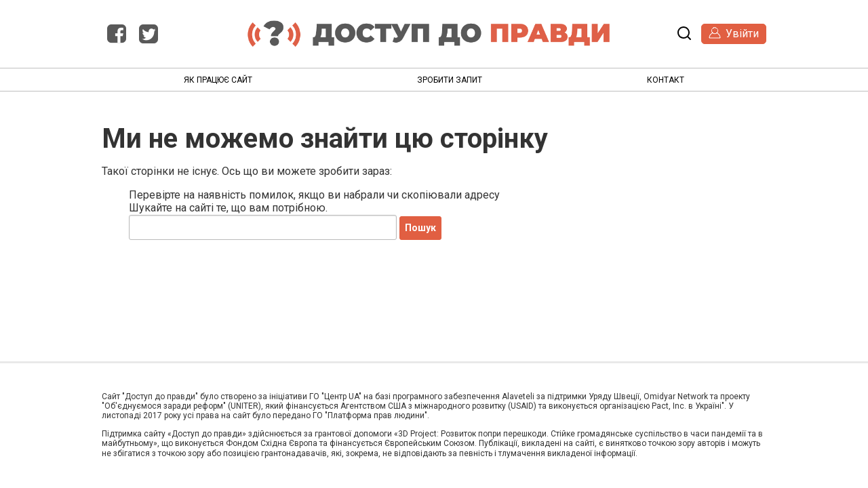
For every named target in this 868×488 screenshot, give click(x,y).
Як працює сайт (218, 80)
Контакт (666, 80)
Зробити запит (450, 80)
